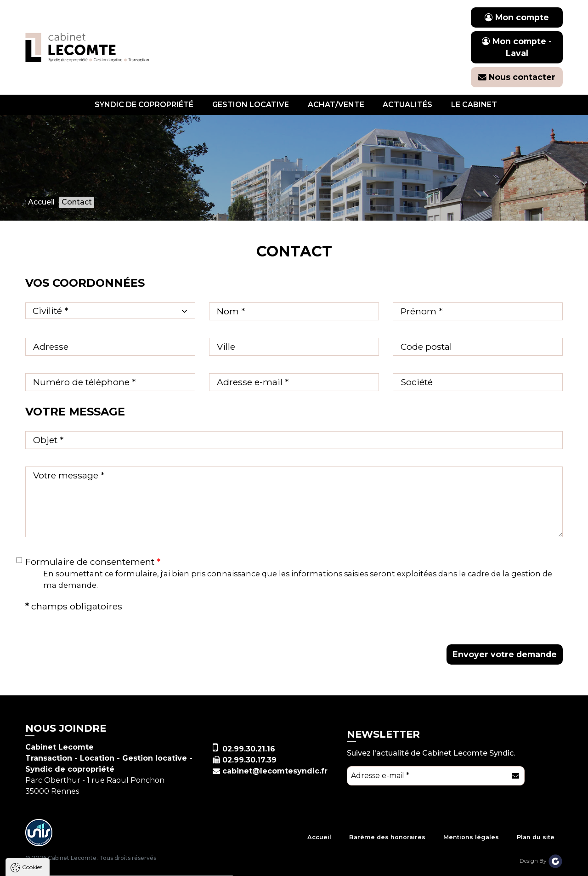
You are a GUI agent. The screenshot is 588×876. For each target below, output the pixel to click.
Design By (541, 861)
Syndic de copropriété (144, 105)
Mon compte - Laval (517, 47)
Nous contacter (517, 77)
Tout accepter (63, 864)
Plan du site (536, 837)
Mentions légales (471, 837)
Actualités (407, 105)
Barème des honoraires (387, 837)
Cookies (32, 737)
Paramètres (178, 864)
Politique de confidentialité (54, 842)
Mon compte (517, 17)
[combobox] (110, 311)
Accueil (319, 837)
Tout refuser (122, 864)
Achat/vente (336, 105)
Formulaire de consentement (93, 562)
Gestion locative (251, 105)
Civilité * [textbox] (50, 311)
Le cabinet (474, 105)
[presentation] (371, 618)
